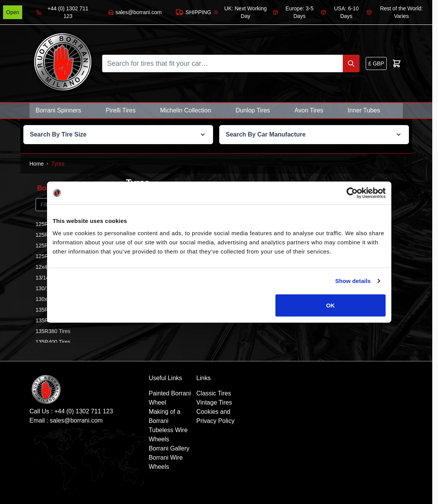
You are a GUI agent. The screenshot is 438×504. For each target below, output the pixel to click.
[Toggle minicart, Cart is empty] (397, 63)
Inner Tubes (364, 110)
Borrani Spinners (58, 110)
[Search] (351, 63)
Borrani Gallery (169, 448)
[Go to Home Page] (37, 164)
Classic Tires (214, 393)
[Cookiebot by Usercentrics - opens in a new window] (352, 193)
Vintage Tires (214, 402)
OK (331, 305)
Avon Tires (309, 110)
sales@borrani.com (76, 420)
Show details (353, 281)
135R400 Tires (53, 342)
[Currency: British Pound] (376, 63)
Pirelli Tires (120, 110)
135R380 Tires (53, 331)
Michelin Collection (185, 110)
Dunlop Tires (253, 110)
